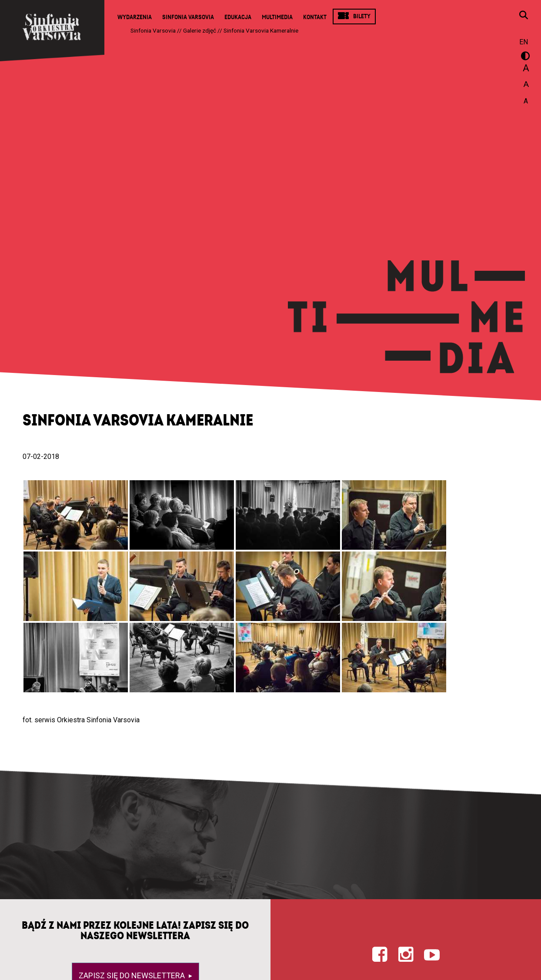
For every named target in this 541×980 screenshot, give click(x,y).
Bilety (362, 16)
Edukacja (238, 17)
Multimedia (277, 17)
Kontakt (315, 17)
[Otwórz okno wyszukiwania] (524, 16)
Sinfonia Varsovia (188, 17)
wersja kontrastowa (524, 57)
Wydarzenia (135, 17)
